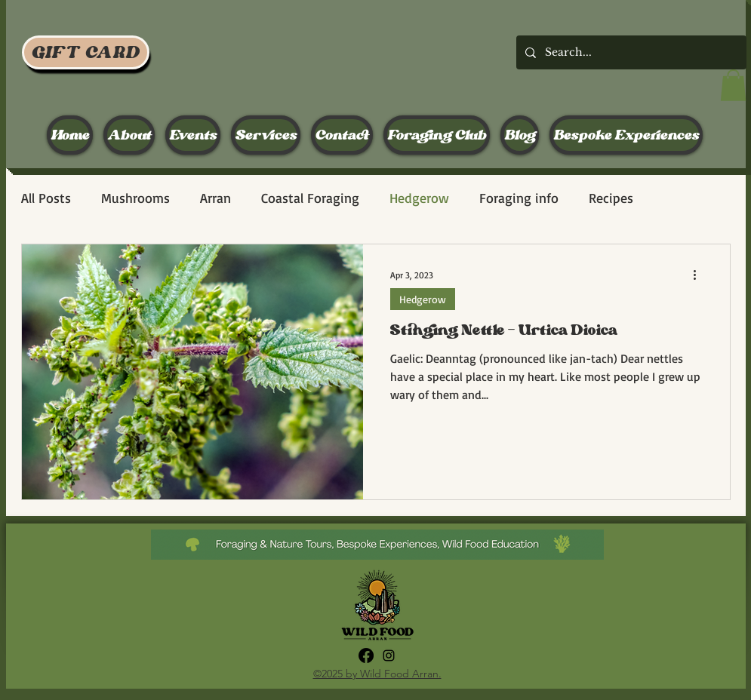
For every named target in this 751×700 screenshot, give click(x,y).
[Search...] (630, 52)
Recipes (611, 198)
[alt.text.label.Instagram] (389, 655)
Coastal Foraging (310, 198)
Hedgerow (419, 198)
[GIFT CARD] (86, 52)
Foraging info (519, 198)
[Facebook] (366, 655)
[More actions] (700, 275)
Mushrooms (135, 198)
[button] (733, 85)
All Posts (46, 198)
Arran (215, 198)
